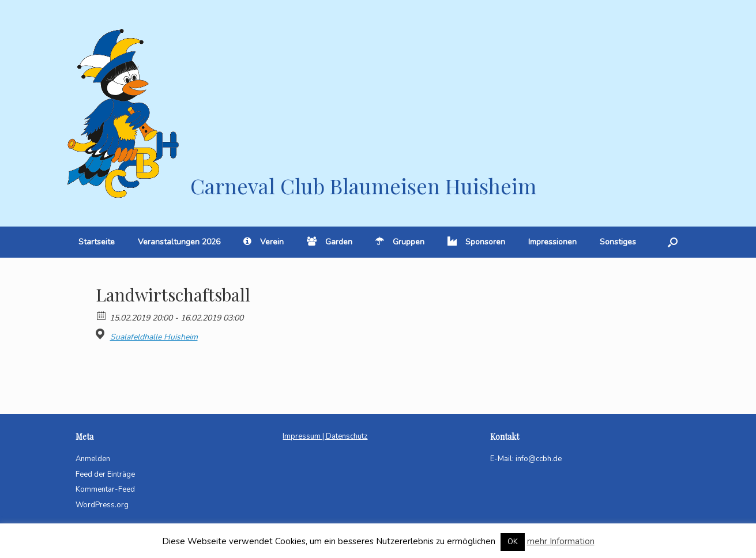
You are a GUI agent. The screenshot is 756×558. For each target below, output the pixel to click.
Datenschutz (347, 436)
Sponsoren (476, 242)
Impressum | (304, 436)
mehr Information (561, 541)
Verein (264, 242)
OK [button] (513, 542)
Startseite (97, 242)
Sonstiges (618, 242)
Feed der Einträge (105, 474)
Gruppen (400, 242)
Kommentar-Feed (105, 489)
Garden (330, 242)
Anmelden (93, 459)
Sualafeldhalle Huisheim (154, 337)
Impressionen (552, 242)
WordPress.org (102, 505)
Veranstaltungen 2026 (179, 242)
